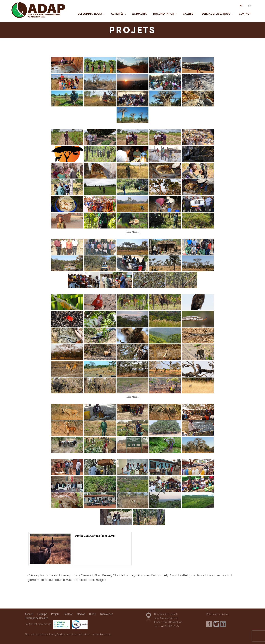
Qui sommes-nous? (92, 14)
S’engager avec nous (218, 14)
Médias (81, 614)
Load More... (132, 232)
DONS (93, 614)
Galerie (190, 14)
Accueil (29, 614)
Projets (55, 614)
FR (241, 6)
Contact (245, 14)
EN (250, 6)
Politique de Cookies (36, 618)
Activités (119, 14)
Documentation (165, 14)
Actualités (139, 14)
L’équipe (42, 614)
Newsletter (106, 614)
